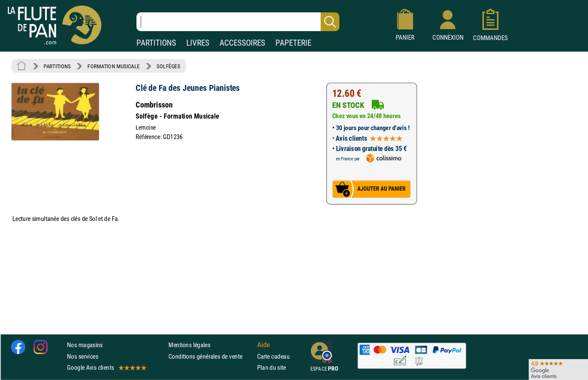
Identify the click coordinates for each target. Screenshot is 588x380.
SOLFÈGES (168, 66)
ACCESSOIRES (242, 43)
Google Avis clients (106, 367)
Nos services (83, 356)
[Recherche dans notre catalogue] (238, 22)
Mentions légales (189, 345)
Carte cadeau (273, 356)
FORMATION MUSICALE (114, 66)
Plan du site (272, 367)
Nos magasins (85, 345)
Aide (264, 345)
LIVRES (198, 43)
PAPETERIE (293, 43)
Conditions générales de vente (211, 356)
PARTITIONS (156, 43)
